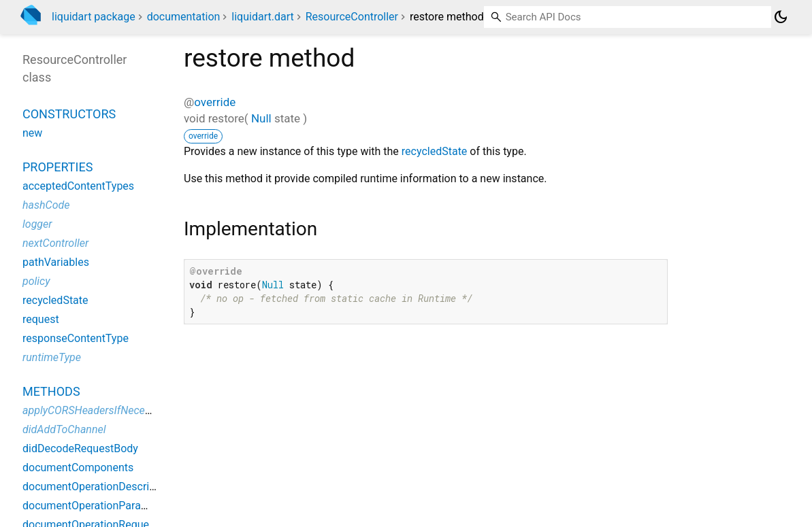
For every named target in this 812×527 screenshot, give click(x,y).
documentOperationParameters (99, 506)
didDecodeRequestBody (80, 448)
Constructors (69, 114)
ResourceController (352, 17)
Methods (51, 391)
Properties (58, 167)
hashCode (46, 205)
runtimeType (52, 357)
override (215, 102)
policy (36, 281)
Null (261, 118)
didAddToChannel (64, 429)
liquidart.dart (262, 17)
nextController (55, 243)
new (32, 133)
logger (37, 224)
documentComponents (78, 468)
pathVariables (56, 262)
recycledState (435, 151)
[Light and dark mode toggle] (781, 17)
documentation (184, 17)
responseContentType (76, 338)
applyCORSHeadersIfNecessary (96, 410)
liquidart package (94, 17)
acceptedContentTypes (78, 186)
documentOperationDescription (98, 487)
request (41, 319)
